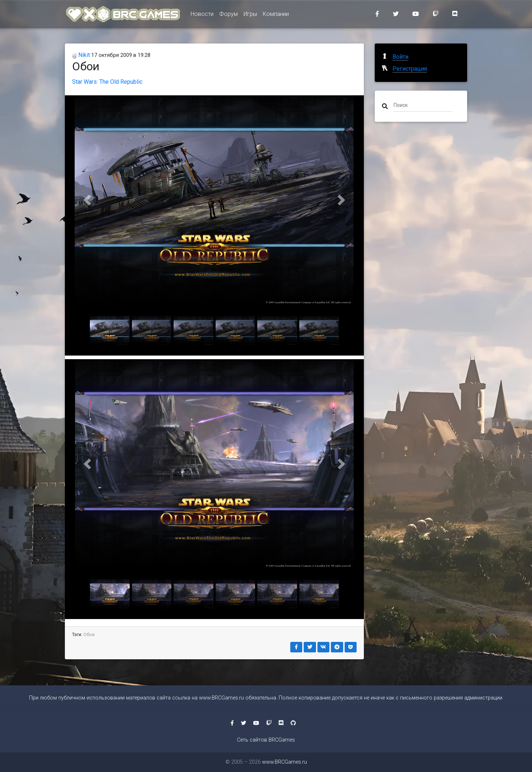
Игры (250, 15)
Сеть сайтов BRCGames (266, 740)
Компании (276, 15)
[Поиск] (423, 105)
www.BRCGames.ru (221, 698)
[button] (87, 200)
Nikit (81, 55)
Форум (228, 15)
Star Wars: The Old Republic (107, 82)
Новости (202, 15)
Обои (89, 634)
